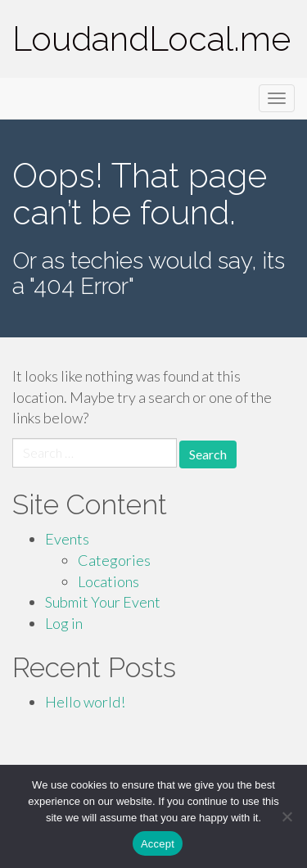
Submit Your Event (103, 602)
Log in (64, 623)
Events (67, 539)
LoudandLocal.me (151, 39)
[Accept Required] (287, 816)
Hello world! (85, 702)
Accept (158, 844)
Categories (114, 560)
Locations (108, 581)
